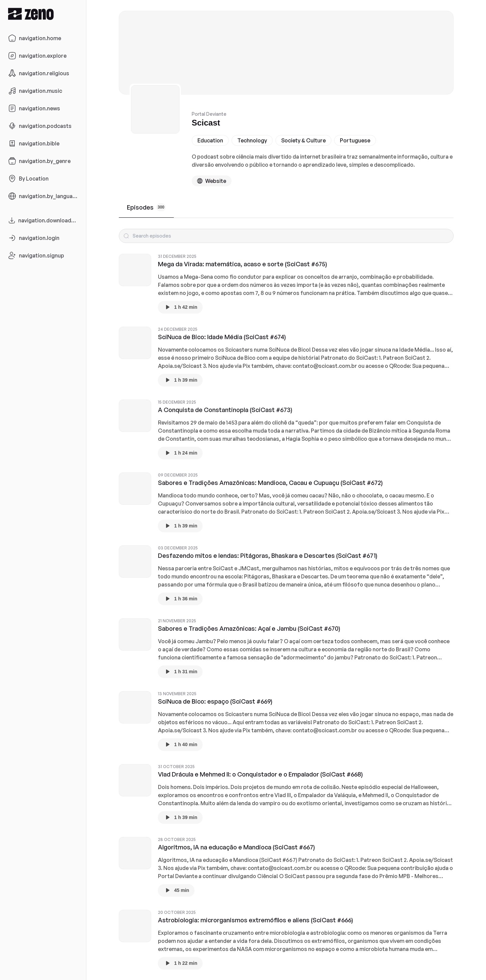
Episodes (146, 207)
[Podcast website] (212, 181)
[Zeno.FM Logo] (43, 14)
